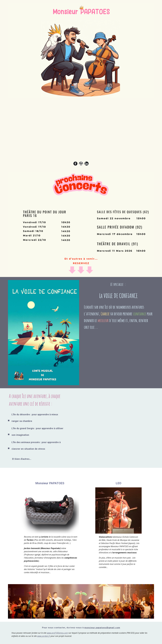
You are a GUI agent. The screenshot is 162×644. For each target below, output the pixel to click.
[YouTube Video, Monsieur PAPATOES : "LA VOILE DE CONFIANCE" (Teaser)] (81, 130)
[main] (118, 307)
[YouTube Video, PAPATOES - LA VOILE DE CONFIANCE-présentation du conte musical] (112, 417)
